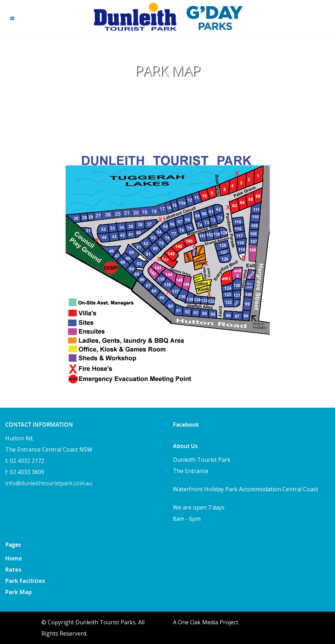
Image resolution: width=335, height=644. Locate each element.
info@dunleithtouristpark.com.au (49, 483)
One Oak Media (198, 622)
